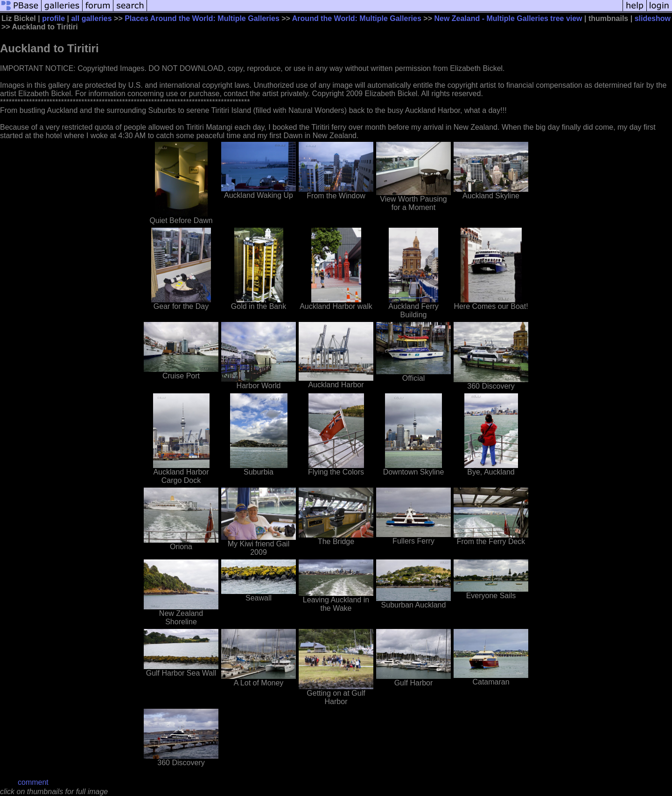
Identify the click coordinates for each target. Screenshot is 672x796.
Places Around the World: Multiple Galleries (202, 18)
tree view (566, 18)
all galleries (91, 18)
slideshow (653, 18)
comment (33, 782)
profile (53, 18)
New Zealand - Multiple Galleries (491, 18)
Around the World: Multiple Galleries (357, 18)
